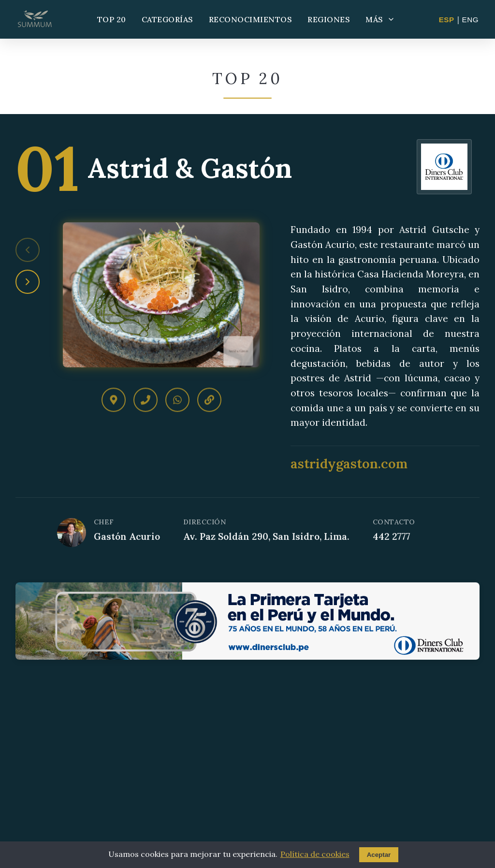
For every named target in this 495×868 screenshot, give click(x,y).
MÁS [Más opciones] (380, 19)
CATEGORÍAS (167, 19)
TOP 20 (112, 19)
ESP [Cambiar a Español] (447, 20)
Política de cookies (315, 854)
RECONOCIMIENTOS (251, 19)
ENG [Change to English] (470, 20)
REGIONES (329, 19)
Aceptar (379, 855)
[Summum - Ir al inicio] (35, 19)
